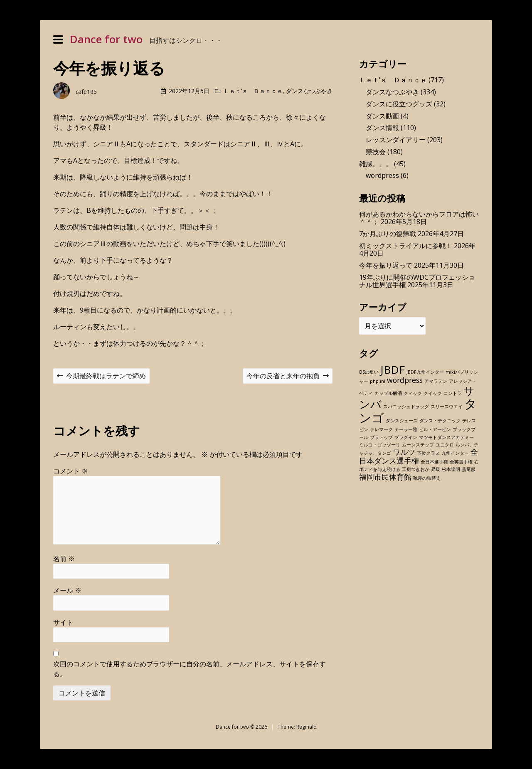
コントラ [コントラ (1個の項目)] (453, 393)
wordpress (382, 175)
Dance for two (106, 39)
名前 (64, 559)
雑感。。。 (376, 164)
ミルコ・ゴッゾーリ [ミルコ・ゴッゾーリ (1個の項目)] (380, 445)
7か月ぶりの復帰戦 (388, 234)
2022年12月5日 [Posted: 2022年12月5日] (189, 91)
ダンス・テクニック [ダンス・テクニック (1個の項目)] (440, 421)
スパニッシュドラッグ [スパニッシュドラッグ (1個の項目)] (406, 407)
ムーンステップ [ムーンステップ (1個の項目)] (418, 445)
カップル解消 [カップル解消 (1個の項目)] (388, 393)
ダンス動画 (382, 116)
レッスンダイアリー (396, 140)
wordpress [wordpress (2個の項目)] (405, 380)
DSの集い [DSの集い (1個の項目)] (369, 372)
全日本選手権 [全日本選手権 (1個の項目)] (434, 462)
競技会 (376, 152)
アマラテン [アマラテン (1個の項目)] (436, 381)
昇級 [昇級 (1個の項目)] (436, 469)
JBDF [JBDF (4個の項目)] (393, 370)
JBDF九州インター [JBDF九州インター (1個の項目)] (425, 372)
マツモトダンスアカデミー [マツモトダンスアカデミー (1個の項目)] (446, 437)
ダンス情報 (382, 128)
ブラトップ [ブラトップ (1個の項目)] (381, 437)
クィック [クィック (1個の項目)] (413, 393)
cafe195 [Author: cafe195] (86, 92)
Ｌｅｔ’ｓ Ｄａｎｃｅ (253, 91)
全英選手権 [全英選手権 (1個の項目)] (461, 462)
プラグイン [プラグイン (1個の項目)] (406, 437)
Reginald (307, 727)
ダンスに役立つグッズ (399, 104)
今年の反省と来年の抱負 (287, 377)
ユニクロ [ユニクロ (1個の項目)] (445, 445)
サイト (63, 622)
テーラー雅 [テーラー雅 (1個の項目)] (406, 429)
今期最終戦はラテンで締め (101, 377)
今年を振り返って (386, 265)
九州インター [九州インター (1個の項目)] (455, 453)
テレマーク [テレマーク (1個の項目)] (381, 429)
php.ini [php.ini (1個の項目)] (378, 381)
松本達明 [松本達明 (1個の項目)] (451, 469)
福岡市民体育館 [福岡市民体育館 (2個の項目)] (385, 477)
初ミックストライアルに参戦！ (406, 246)
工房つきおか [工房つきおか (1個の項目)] (416, 469)
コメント (71, 471)
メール (67, 590)
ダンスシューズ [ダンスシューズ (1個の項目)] (402, 421)
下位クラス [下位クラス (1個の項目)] (428, 453)
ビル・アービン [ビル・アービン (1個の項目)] (435, 429)
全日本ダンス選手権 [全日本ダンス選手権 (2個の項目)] (419, 456)
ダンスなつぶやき (309, 91)
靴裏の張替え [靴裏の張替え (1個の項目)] (427, 478)
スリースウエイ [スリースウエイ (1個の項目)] (447, 407)
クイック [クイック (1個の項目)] (433, 393)
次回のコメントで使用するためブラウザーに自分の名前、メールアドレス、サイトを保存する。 (190, 669)
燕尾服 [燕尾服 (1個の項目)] (469, 469)
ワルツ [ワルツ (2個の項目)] (404, 452)
